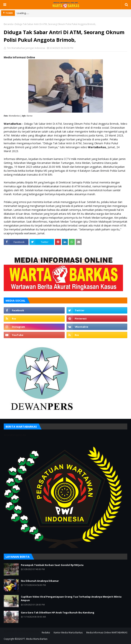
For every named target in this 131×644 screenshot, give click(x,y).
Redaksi (46, 633)
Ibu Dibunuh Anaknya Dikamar (40, 581)
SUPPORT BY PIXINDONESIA (21, 631)
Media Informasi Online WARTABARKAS (107, 633)
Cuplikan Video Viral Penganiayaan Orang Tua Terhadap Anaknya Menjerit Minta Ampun (71, 599)
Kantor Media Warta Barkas (68, 633)
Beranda (8, 24)
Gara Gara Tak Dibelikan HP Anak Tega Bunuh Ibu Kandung (58, 612)
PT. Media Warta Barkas (35, 639)
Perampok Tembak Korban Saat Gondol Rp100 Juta (52, 565)
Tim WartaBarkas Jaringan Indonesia (26, 48)
